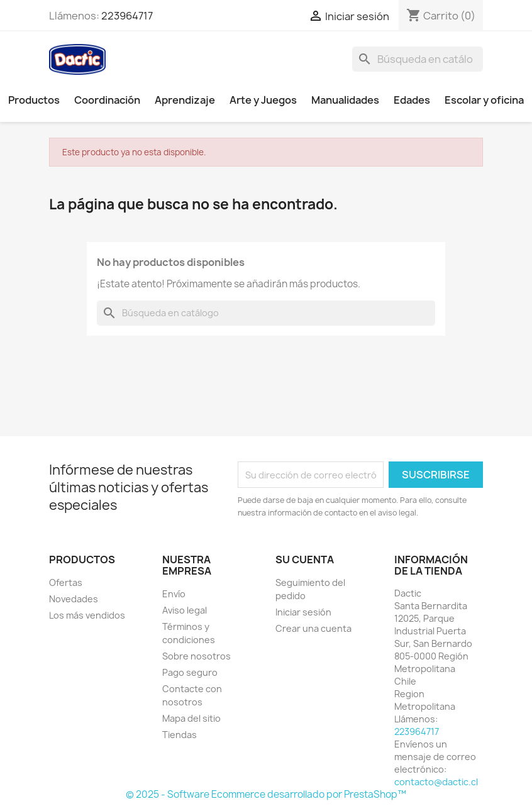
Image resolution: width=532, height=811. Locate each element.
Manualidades (345, 100)
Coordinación (107, 100)
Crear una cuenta (313, 628)
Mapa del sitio (191, 718)
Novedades (74, 599)
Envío (174, 594)
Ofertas (66, 582)
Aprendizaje (185, 100)
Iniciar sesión (303, 612)
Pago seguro (190, 672)
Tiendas (180, 735)
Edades (412, 100)
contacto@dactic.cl (436, 782)
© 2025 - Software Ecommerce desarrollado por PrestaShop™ (266, 794)
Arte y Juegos (263, 100)
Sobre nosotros (197, 656)
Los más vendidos (87, 615)
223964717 (127, 16)
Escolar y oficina (484, 100)
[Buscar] (418, 59)
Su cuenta (305, 560)
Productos (34, 100)
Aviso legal (185, 610)
